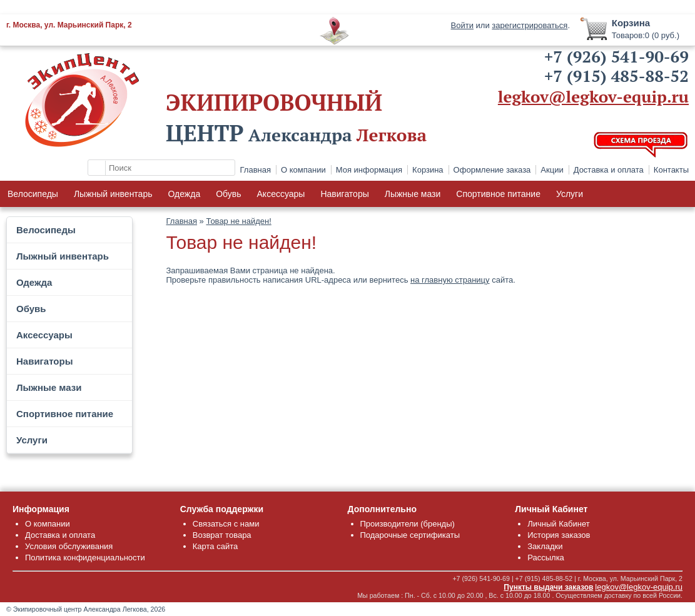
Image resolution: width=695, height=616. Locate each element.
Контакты (671, 170)
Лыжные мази (413, 194)
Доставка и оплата (609, 170)
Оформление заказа (492, 170)
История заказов (559, 535)
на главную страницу (450, 280)
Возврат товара (222, 535)
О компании (303, 170)
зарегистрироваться (530, 25)
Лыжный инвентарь (113, 194)
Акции (552, 170)
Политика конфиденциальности (85, 558)
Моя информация (369, 170)
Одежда (184, 194)
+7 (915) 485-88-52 (616, 76)
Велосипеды (33, 194)
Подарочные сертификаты (410, 535)
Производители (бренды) (408, 524)
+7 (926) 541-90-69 (616, 56)
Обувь (228, 194)
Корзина (428, 170)
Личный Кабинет (558, 524)
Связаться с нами (226, 524)
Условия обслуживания (69, 546)
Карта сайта (215, 546)
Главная (256, 170)
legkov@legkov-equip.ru (593, 96)
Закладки (545, 546)
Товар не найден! (238, 221)
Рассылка (546, 558)
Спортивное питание (498, 194)
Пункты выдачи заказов (548, 587)
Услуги (570, 194)
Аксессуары (281, 194)
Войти (462, 25)
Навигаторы (344, 194)
